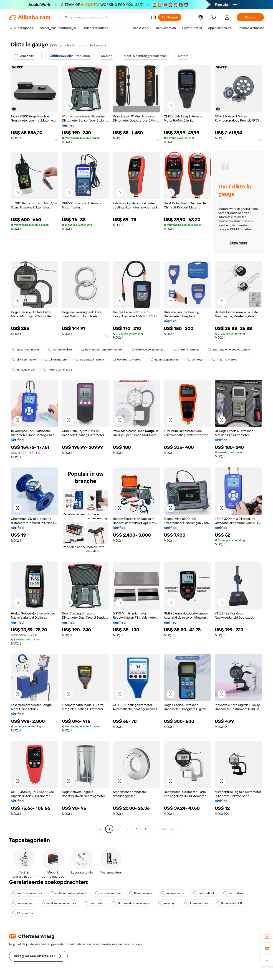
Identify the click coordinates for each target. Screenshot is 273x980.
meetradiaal (233, 893)
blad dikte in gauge (90, 360)
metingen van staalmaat (68, 893)
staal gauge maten (164, 360)
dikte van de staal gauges (131, 903)
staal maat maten (26, 350)
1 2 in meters (23, 913)
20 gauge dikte (60, 350)
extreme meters (108, 893)
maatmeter (94, 903)
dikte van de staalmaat (148, 350)
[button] (154, 17)
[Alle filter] (24, 56)
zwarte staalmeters (27, 893)
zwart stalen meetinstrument (229, 350)
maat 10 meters (225, 360)
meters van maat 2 (58, 370)
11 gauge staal (23, 370)
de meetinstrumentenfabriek (101, 350)
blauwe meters (196, 903)
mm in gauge (23, 903)
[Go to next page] (173, 829)
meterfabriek (204, 893)
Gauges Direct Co (230, 903)
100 (164, 829)
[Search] (170, 17)
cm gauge (167, 903)
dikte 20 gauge (24, 360)
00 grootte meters (127, 360)
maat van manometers (59, 903)
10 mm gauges (141, 893)
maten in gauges (186, 350)
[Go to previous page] (100, 829)
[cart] (215, 18)
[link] (267, 937)
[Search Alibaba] (106, 17)
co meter (195, 360)
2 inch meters (56, 360)
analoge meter (173, 893)
